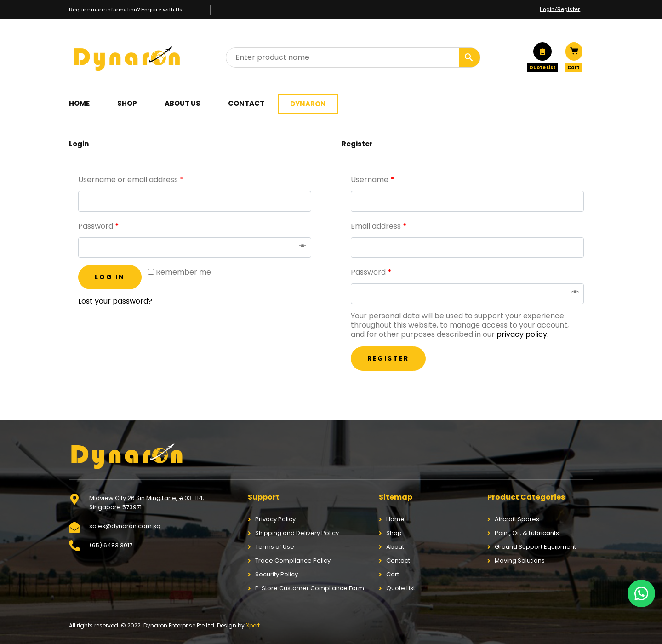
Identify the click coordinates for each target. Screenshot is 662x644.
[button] (641, 593)
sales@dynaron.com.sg (125, 526)
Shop (127, 103)
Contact (246, 103)
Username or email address (131, 180)
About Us (183, 103)
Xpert (253, 625)
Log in (110, 277)
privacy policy (522, 334)
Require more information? (126, 10)
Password (99, 226)
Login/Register (560, 9)
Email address (379, 226)
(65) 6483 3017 (111, 545)
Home (79, 103)
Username (373, 180)
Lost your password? (115, 301)
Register (388, 358)
